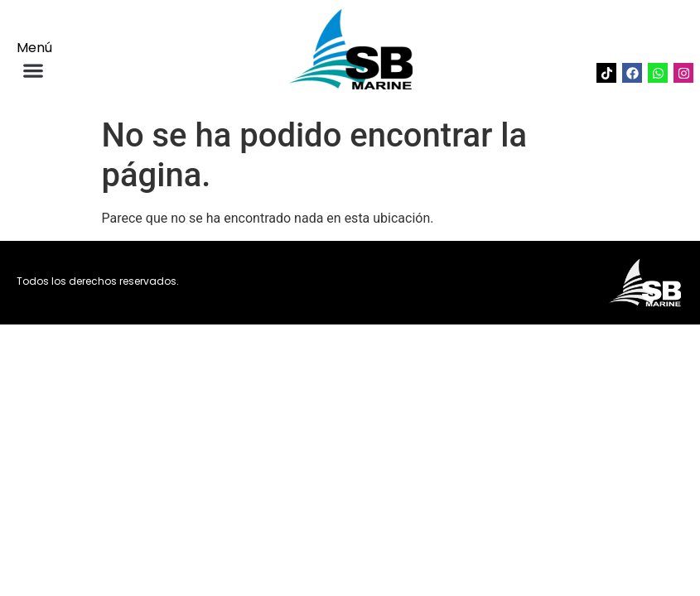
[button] (33, 70)
